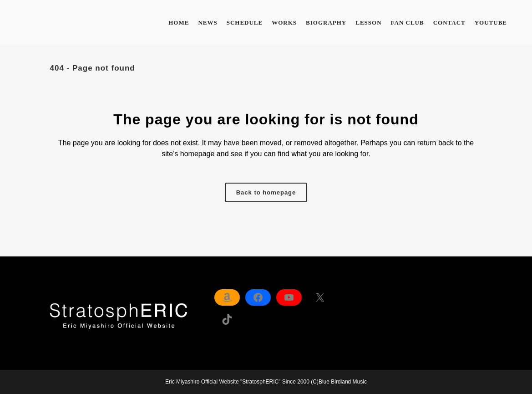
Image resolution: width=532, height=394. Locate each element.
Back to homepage (266, 192)
